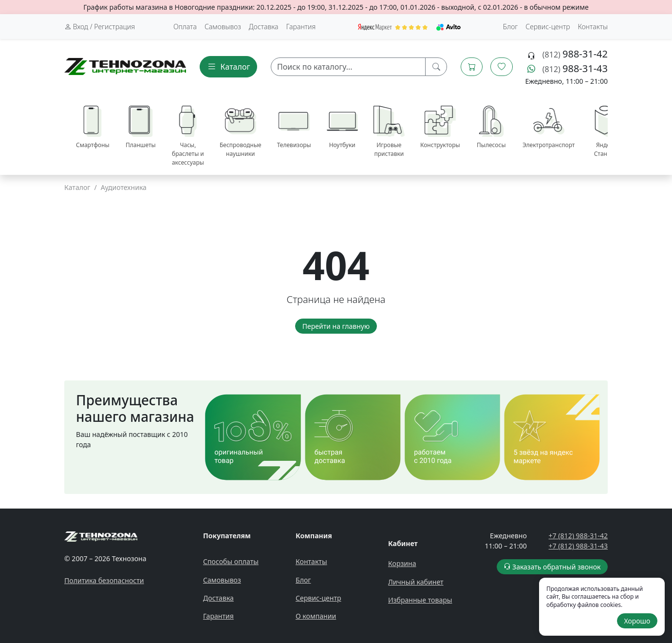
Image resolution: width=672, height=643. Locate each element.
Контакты (593, 27)
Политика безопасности (104, 580)
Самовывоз (223, 27)
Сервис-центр (318, 598)
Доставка (264, 27)
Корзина (402, 563)
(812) (575, 55)
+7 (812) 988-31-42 (578, 536)
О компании (316, 616)
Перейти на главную (336, 326)
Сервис (548, 27)
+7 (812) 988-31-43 (578, 546)
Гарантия (301, 27)
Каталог (77, 187)
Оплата (185, 27)
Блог (511, 27)
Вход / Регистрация (100, 27)
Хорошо (637, 621)
